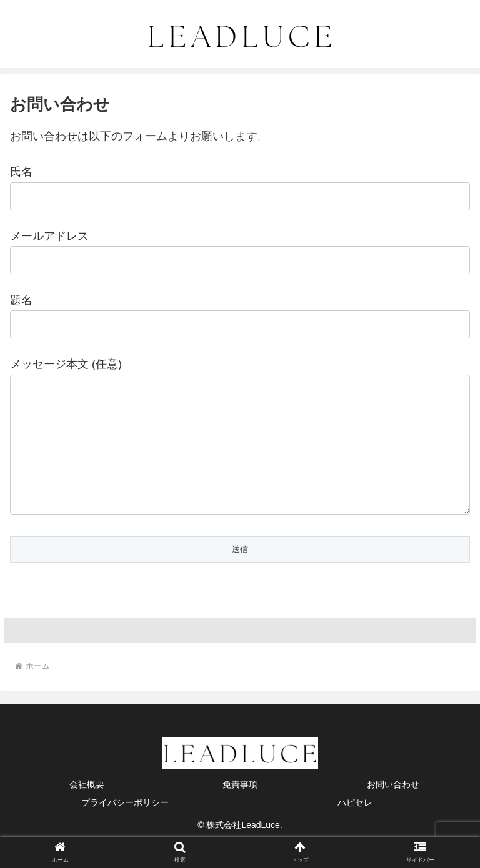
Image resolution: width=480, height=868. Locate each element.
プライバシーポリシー (125, 827)
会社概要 (87, 809)
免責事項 (240, 809)
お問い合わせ (393, 809)
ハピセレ (355, 827)
